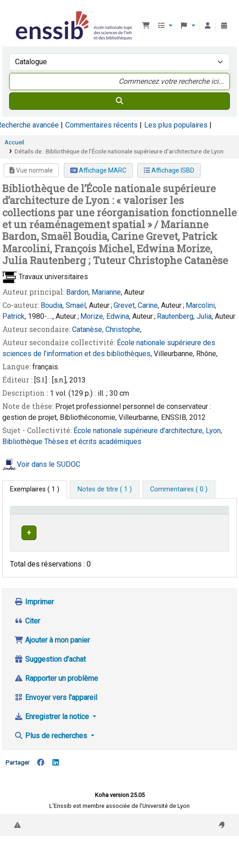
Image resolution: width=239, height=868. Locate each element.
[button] (146, 26)
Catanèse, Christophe (106, 329)
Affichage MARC (98, 170)
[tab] (105, 490)
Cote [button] (165, 523)
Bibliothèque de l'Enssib (17, 13)
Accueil (14, 142)
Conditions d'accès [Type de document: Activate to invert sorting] (30, 519)
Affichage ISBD (169, 170)
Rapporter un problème (56, 702)
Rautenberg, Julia (184, 316)
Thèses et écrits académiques (93, 442)
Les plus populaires (176, 125)
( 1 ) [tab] (35, 489)
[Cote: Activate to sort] (173, 519)
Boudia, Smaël (63, 305)
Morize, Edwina (105, 316)
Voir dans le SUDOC (49, 465)
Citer (27, 645)
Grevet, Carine (136, 305)
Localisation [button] (123, 523)
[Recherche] (119, 101)
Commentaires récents (101, 125)
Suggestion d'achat (50, 683)
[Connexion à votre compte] (208, 26)
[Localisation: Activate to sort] (128, 519)
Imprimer (34, 626)
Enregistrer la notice (52, 741)
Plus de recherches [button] (52, 760)
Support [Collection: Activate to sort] (75, 523)
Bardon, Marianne (94, 292)
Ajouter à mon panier (52, 664)
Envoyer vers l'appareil (56, 722)
